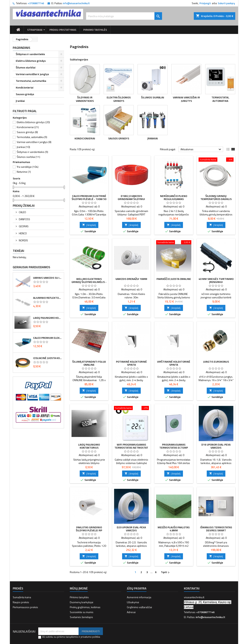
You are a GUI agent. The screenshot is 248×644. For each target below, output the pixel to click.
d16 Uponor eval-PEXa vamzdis (216, 446)
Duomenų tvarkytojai (81, 602)
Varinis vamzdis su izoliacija (48, 278)
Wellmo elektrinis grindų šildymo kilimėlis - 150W (89, 282)
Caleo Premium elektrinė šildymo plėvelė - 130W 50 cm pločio (48, 338)
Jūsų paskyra (137, 588)
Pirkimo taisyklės (95, 30)
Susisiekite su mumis (82, 612)
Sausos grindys (25, 94)
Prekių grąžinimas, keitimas (85, 607)
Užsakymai (133, 602)
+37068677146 (36, 3)
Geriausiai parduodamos (31, 267)
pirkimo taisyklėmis (68, 637)
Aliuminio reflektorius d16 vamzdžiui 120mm (48, 298)
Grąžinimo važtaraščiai (139, 607)
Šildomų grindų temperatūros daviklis (216, 197)
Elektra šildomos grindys (31, 61)
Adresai (131, 612)
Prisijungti (205, 3)
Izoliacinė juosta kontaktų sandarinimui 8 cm (48, 358)
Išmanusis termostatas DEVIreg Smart (216, 529)
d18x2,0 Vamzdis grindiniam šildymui (131, 197)
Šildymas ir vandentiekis (30, 54)
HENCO (23, 233)
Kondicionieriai (25, 87)
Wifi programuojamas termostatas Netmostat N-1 (131, 448)
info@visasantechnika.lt (76, 3)
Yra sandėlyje (28, 167)
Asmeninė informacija (139, 597)
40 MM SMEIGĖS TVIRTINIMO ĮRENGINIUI (216, 280)
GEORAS (23, 226)
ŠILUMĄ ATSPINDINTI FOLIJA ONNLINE (89, 363)
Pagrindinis (21, 48)
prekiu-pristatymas (63, 30)
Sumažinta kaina (22, 597)
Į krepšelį (89, 225)
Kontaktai (192, 588)
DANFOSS (24, 219)
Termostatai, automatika (31, 81)
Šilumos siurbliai (26, 67)
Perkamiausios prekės (25, 607)
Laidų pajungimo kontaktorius (48, 318)
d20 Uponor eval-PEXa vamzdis (131, 529)
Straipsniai (35, 30)
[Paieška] (124, 16)
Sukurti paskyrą (226, 3)
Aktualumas (201, 149)
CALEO (22, 212)
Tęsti (166, 572)
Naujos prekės (21, 602)
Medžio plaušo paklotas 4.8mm (174, 529)
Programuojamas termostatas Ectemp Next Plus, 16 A (174, 448)
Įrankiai (20, 101)
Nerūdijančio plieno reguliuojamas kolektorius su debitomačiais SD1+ (174, 200)
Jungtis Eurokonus (216, 362)
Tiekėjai (18, 251)
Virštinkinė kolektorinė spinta (174, 363)
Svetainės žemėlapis (81, 617)
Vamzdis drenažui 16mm (131, 279)
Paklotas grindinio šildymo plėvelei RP (89, 529)
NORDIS (23, 240)
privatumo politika (90, 637)
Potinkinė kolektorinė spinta (131, 363)
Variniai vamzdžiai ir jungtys (32, 74)
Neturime (24, 172)
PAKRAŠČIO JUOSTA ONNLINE (174, 279)
